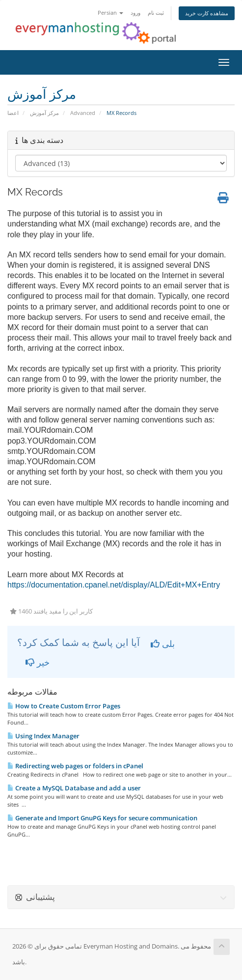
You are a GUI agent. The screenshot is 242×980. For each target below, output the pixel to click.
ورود (135, 13)
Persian (110, 13)
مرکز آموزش (44, 113)
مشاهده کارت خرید (207, 13)
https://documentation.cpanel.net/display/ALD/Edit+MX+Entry (114, 585)
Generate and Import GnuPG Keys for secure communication (102, 818)
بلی (163, 644)
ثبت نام (156, 13)
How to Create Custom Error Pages (64, 706)
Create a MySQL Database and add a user (74, 788)
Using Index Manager (43, 736)
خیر (38, 662)
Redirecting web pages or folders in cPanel (75, 766)
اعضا (13, 113)
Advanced (83, 113)
